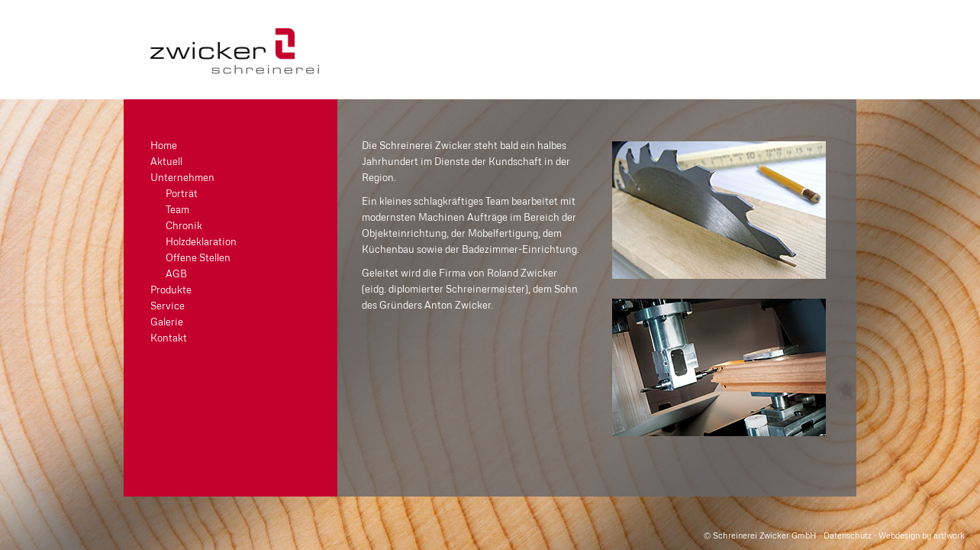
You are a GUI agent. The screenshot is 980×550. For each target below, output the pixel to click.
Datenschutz (848, 535)
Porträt (182, 193)
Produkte (171, 290)
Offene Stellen (198, 257)
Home (164, 145)
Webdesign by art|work (922, 535)
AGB (176, 273)
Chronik (184, 225)
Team (177, 209)
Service (168, 306)
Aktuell (166, 161)
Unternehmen (182, 177)
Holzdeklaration (201, 241)
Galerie (167, 322)
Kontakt (169, 338)
